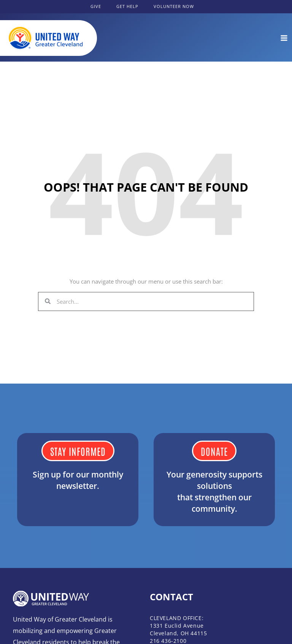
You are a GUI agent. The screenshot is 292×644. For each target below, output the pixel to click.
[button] (96, 7)
